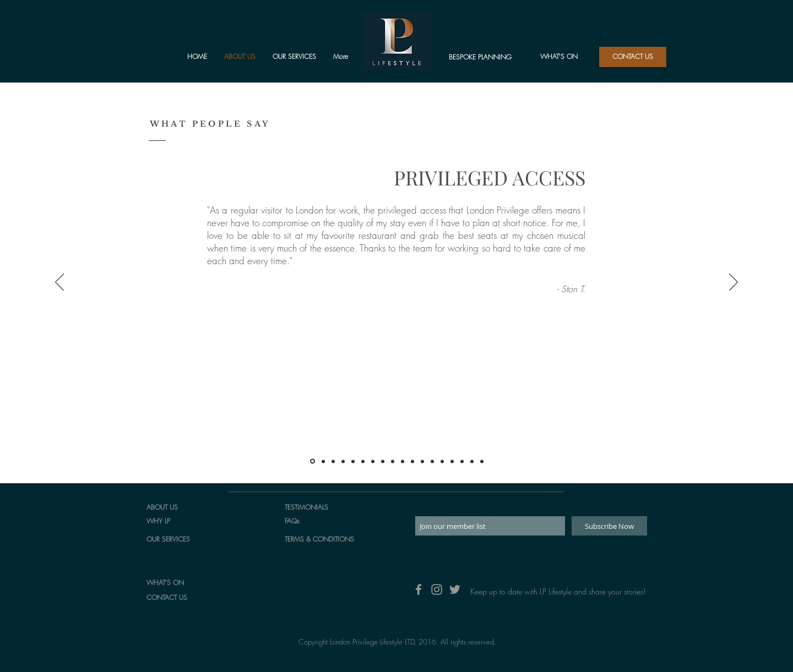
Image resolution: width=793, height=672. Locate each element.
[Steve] (432, 461)
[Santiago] (403, 461)
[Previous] (59, 283)
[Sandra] (353, 461)
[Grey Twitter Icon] (455, 589)
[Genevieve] (383, 461)
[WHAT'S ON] (559, 57)
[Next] (734, 283)
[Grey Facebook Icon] (419, 589)
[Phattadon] (373, 461)
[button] (633, 57)
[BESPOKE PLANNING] (480, 57)
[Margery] (393, 461)
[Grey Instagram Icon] (437, 589)
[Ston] (313, 461)
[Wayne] (323, 461)
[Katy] (442, 461)
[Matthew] (343, 461)
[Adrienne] (422, 461)
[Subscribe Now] (609, 526)
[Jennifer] (363, 461)
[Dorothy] (333, 461)
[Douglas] (482, 461)
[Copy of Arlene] (472, 461)
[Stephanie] (412, 461)
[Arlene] (462, 461)
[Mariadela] (452, 461)
